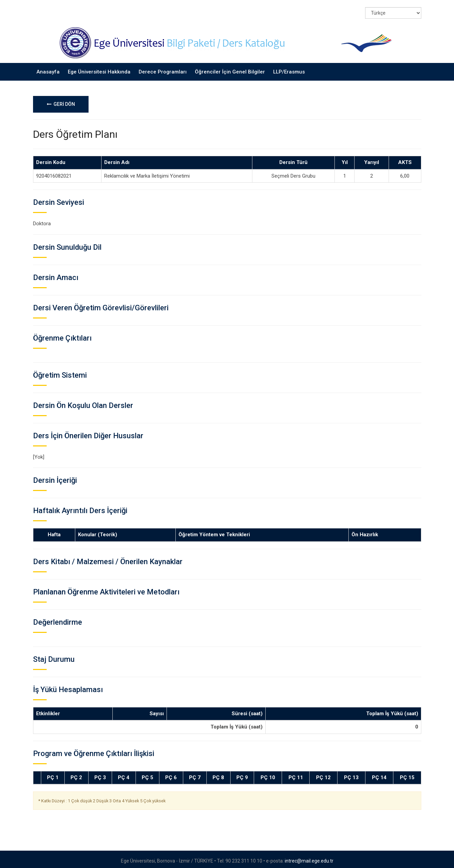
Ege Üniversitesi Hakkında (99, 68)
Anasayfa (48, 68)
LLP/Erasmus (289, 68)
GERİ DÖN (61, 101)
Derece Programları (163, 68)
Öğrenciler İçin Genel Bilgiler (230, 68)
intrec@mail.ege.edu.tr (309, 857)
